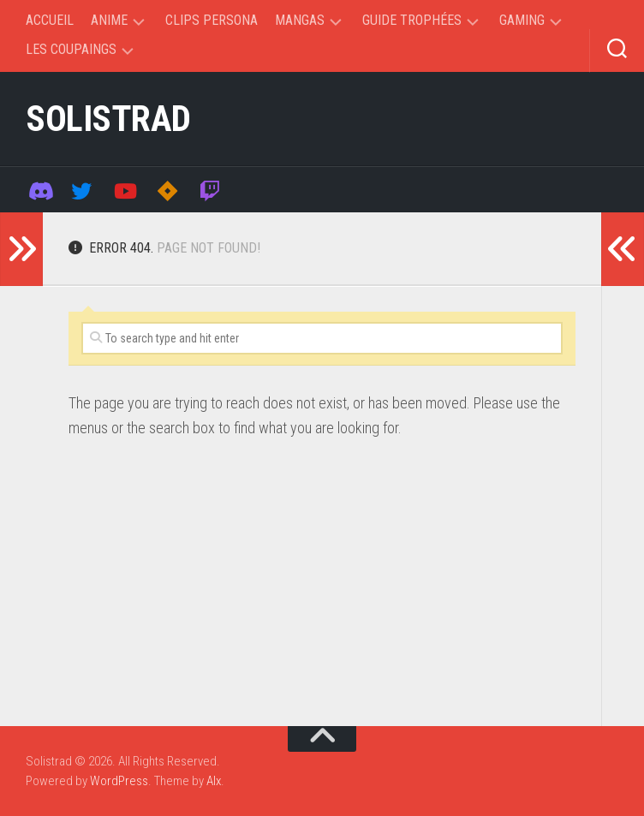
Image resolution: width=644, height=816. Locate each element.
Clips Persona (212, 20)
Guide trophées (412, 20)
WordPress (119, 781)
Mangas (300, 20)
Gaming (522, 20)
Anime (109, 20)
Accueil (50, 20)
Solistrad (108, 119)
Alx (214, 781)
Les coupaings (71, 49)
